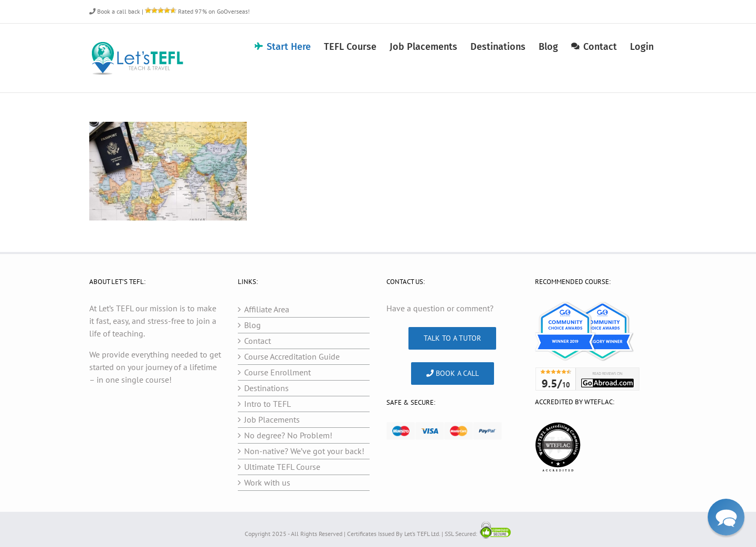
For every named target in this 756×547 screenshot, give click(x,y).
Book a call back (115, 11)
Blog (253, 325)
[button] (726, 517)
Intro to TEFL (267, 404)
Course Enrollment (277, 372)
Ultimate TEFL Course (282, 467)
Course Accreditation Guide (292, 356)
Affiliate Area (267, 309)
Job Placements (272, 419)
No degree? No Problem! (288, 435)
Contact (258, 341)
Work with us (267, 482)
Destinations (266, 388)
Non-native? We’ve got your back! (304, 451)
